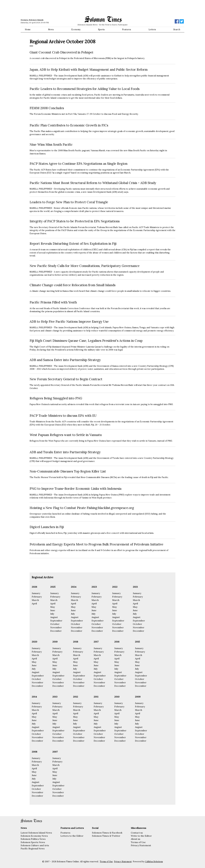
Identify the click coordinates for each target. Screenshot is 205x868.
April (34, 603)
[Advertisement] (61, 8)
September (56, 621)
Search (177, 30)
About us (136, 839)
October (55, 624)
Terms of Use (138, 842)
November (56, 627)
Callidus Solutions (154, 862)
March (35, 600)
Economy (76, 30)
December (56, 631)
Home (28, 30)
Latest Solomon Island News (36, 833)
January (36, 593)
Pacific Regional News (33, 848)
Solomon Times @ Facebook (107, 833)
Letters (152, 30)
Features (127, 30)
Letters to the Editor (72, 836)
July (52, 614)
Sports (101, 30)
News (51, 30)
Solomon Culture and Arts (35, 845)
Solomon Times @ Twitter (106, 836)
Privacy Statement (141, 845)
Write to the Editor (141, 836)
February (37, 597)
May (53, 607)
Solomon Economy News (34, 836)
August (54, 617)
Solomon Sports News (33, 842)
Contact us (137, 833)
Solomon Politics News (33, 839)
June (53, 610)
